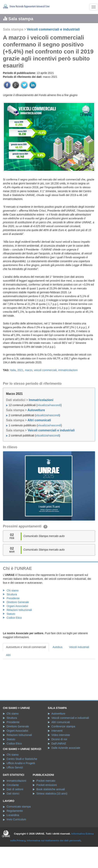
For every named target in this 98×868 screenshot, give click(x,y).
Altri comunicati (39, 420)
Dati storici (13, 794)
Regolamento (15, 811)
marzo (29, 370)
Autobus (57, 647)
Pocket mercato (46, 781)
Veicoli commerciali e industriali (53, 29)
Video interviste (61, 735)
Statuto (11, 614)
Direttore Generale (18, 602)
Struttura (12, 594)
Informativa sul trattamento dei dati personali (54, 840)
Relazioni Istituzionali (19, 610)
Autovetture (36, 410)
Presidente (13, 598)
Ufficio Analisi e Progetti (21, 763)
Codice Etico (14, 618)
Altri (8, 655)
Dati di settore (15, 789)
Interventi (57, 731)
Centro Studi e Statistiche (22, 759)
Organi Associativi (17, 606)
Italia (13, 370)
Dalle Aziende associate (66, 748)
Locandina (13, 815)
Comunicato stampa (19, 807)
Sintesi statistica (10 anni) (52, 794)
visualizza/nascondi (49, 405)
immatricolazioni (68, 370)
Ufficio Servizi (15, 767)
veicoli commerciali (45, 370)
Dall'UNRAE (59, 744)
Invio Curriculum (16, 819)
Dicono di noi (59, 739)
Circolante (13, 785)
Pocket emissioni (47, 785)
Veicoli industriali (79, 647)
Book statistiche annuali (51, 789)
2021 (20, 370)
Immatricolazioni (41, 400)
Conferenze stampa (63, 726)
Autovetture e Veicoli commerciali (26, 647)
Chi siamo (13, 590)
